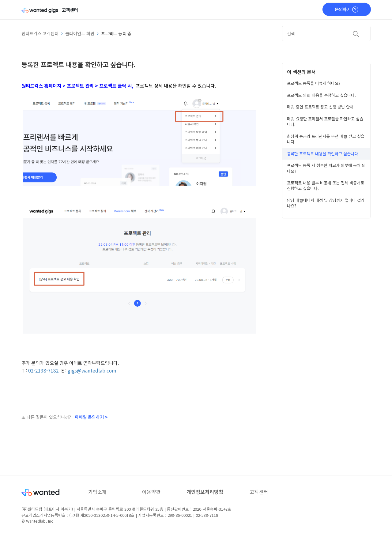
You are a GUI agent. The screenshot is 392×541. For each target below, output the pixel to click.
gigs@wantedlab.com (92, 370)
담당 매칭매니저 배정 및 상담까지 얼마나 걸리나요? (326, 203)
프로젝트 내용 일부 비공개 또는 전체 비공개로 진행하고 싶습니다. (326, 185)
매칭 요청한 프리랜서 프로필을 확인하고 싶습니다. (325, 121)
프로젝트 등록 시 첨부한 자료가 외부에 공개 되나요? (326, 168)
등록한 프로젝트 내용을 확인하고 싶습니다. (323, 154)
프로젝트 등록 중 (116, 33)
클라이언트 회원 (80, 33)
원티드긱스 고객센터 (40, 33)
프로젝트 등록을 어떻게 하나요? (314, 83)
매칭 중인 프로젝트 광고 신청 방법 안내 (320, 107)
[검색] (326, 33)
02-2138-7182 (43, 370)
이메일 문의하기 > (91, 417)
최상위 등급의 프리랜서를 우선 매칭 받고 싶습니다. (326, 139)
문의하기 (347, 9)
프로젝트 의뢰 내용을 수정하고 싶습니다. (321, 95)
